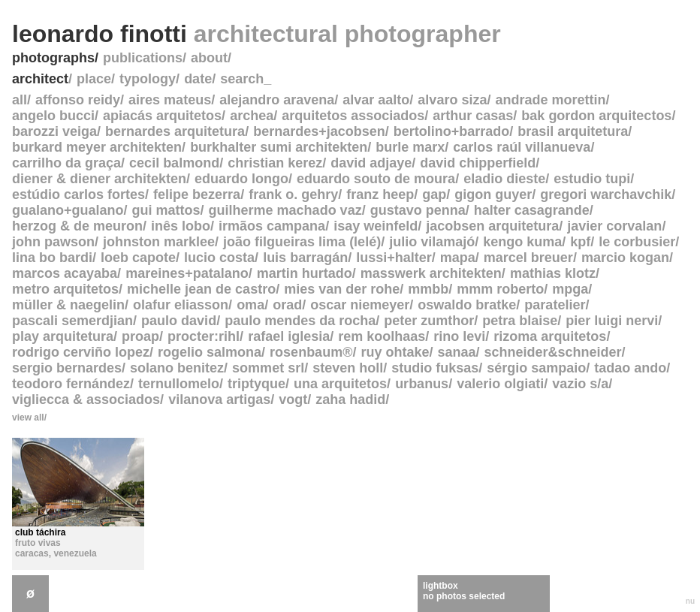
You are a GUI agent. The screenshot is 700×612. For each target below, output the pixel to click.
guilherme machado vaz (285, 210)
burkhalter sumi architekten (279, 147)
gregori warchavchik (606, 194)
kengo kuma (522, 242)
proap (140, 336)
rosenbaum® (311, 352)
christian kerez (275, 163)
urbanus (422, 384)
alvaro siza (452, 100)
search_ (246, 79)
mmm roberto (500, 289)
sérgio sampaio (536, 368)
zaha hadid (350, 399)
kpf (580, 242)
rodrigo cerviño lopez (81, 352)
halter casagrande (532, 210)
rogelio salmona (210, 352)
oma (250, 305)
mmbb (428, 289)
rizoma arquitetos (550, 336)
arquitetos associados (353, 116)
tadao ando (630, 368)
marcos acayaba (65, 273)
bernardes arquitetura (175, 131)
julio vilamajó (432, 242)
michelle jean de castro (201, 289)
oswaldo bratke (467, 305)
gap (434, 194)
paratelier (555, 305)
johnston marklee (159, 242)
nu (690, 601)
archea (252, 116)
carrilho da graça (66, 163)
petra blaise (520, 321)
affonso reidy (78, 100)
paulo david (179, 321)
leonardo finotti (256, 34)
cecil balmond (174, 163)
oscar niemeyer (360, 305)
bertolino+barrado (452, 131)
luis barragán (305, 258)
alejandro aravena (277, 100)
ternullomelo (179, 384)
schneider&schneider (553, 352)
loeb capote (138, 258)
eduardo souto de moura (376, 179)
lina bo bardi (52, 258)
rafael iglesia (289, 336)
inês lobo (181, 226)
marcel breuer (528, 258)
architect (40, 79)
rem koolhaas (382, 336)
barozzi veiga (54, 131)
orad (287, 305)
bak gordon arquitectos (596, 116)
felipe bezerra (197, 194)
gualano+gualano (68, 210)
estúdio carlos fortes (78, 194)
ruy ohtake (395, 352)
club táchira (40, 532)
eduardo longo (241, 179)
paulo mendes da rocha (300, 321)
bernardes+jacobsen (319, 131)
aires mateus (170, 100)
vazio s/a (580, 384)
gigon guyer (493, 194)
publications (143, 58)
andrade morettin (550, 100)
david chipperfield (478, 163)
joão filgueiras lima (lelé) (302, 242)
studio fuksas (435, 368)
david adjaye (371, 163)
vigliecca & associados (86, 399)
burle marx (410, 147)
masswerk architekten (431, 273)
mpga (570, 289)
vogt (293, 399)
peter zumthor (429, 321)
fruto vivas (38, 543)
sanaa (456, 352)
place (94, 79)
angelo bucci (53, 116)
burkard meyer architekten (97, 147)
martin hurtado (305, 273)
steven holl (348, 368)
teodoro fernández (71, 384)
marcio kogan (625, 258)
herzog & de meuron (77, 226)
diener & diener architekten (99, 179)
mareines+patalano (187, 273)
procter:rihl (204, 336)
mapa (458, 258)
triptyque (256, 384)
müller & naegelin (68, 305)
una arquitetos (340, 384)
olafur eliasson (181, 305)
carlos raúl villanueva (522, 147)
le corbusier (637, 242)
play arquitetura (63, 336)
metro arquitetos (65, 289)
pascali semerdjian (72, 321)
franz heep (380, 194)
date (198, 79)
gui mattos (166, 210)
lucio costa (219, 258)
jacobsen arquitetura (492, 226)
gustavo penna (418, 210)
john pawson (53, 242)
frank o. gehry (293, 194)
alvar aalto (376, 100)
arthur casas (473, 116)
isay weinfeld (376, 226)
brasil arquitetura (573, 131)
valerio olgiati (500, 384)
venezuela (75, 553)
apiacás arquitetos (162, 116)
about (209, 58)
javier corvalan (614, 226)
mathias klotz (553, 273)
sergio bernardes (67, 368)
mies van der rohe (342, 289)
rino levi (459, 336)
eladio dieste (504, 179)
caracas (32, 553)
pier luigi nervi (612, 321)
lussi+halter (394, 258)
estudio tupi (592, 179)
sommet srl (268, 368)
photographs (53, 58)
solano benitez (177, 368)
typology (148, 79)
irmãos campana (272, 226)
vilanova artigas (219, 399)
